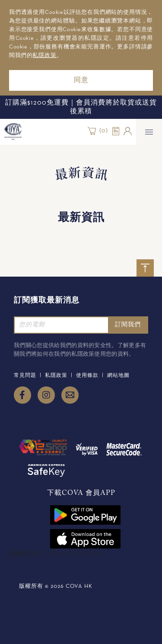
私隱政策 (44, 56)
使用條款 (87, 376)
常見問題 (25, 376)
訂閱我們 (128, 325)
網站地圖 (118, 376)
